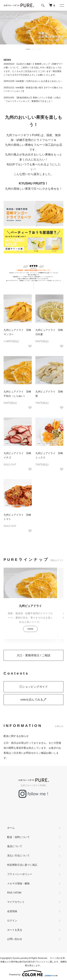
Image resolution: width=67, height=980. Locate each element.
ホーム (11, 828)
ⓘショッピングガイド (34, 687)
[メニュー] (62, 5)
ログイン (12, 921)
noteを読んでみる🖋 (33, 700)
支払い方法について (18, 856)
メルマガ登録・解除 (18, 883)
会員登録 (12, 911)
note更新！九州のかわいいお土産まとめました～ (39, 81)
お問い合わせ (15, 939)
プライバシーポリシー (20, 874)
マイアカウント (16, 902)
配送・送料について (18, 837)
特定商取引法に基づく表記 (22, 865)
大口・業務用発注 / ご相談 (33, 655)
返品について (15, 846)
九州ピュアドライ (30, 606)
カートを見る (15, 930)
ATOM (18, 893)
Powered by (33, 973)
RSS (10, 893)
